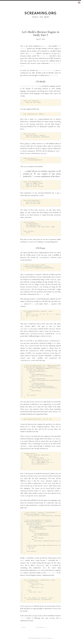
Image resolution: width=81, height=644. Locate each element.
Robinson (42, 294)
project (22, 618)
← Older (23, 627)
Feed (41, 17)
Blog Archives (41, 627)
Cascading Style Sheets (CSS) (30, 86)
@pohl (46, 17)
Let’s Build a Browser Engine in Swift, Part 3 (41, 34)
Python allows (51, 573)
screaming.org (40, 13)
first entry (32, 53)
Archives (35, 17)
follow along (54, 75)
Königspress (50, 638)
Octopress (43, 638)
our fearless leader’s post (47, 70)
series (46, 46)
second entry (45, 56)
